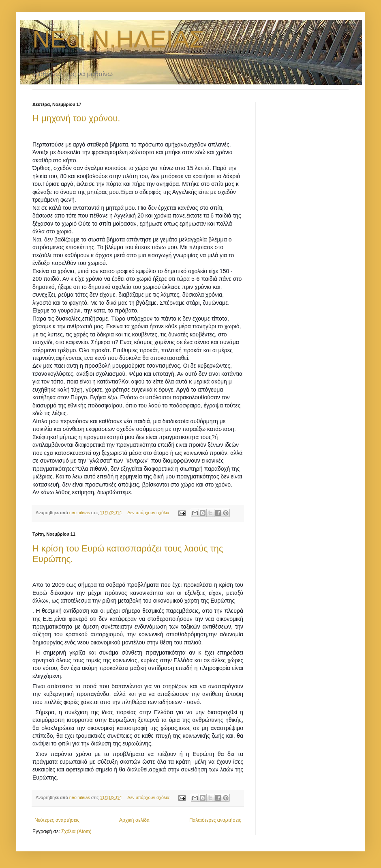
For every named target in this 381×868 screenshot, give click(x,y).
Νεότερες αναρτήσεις (57, 820)
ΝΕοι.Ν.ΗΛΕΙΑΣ (118, 39)
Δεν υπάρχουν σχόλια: (150, 513)
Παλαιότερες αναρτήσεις (215, 820)
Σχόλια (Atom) (76, 831)
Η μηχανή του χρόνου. (76, 118)
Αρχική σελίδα (134, 820)
